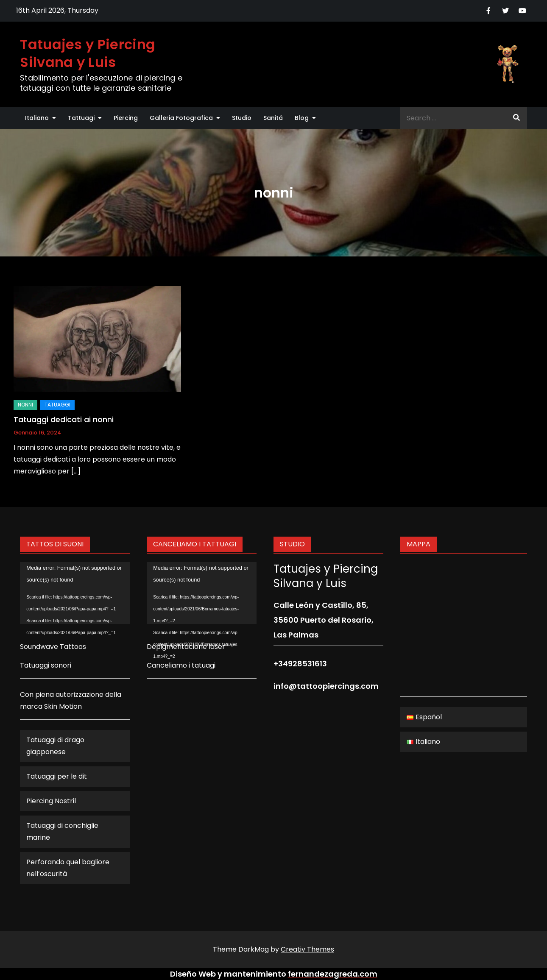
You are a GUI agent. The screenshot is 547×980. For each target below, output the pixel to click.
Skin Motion (63, 706)
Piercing (126, 118)
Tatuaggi (57, 405)
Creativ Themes (307, 949)
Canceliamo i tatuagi (181, 665)
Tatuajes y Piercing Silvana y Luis (88, 53)
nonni (25, 405)
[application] (75, 593)
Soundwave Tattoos (53, 647)
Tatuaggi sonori (46, 665)
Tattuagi (81, 118)
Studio (242, 118)
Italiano (37, 118)
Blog (302, 118)
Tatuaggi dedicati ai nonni (64, 419)
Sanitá (273, 118)
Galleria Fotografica (181, 118)
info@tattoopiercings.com (326, 686)
